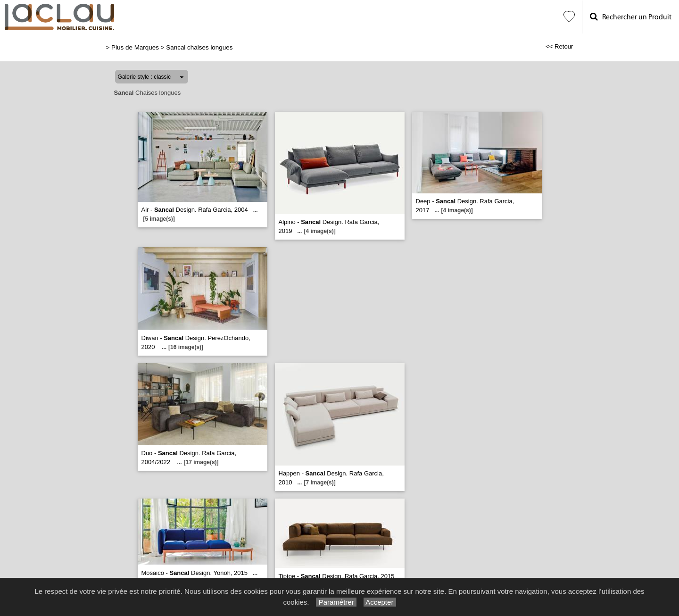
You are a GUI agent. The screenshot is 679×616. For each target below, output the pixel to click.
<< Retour (559, 46)
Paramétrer (336, 602)
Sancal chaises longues (199, 47)
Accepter (380, 602)
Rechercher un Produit (631, 17)
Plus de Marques (135, 47)
